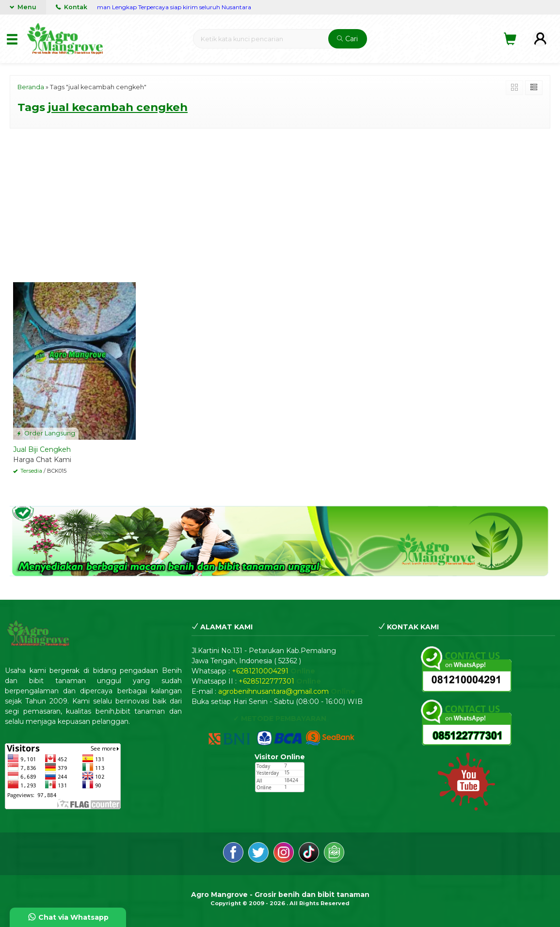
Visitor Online (280, 757)
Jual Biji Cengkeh (42, 449)
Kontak (72, 7)
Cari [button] (347, 39)
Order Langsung (46, 433)
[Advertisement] (280, 204)
